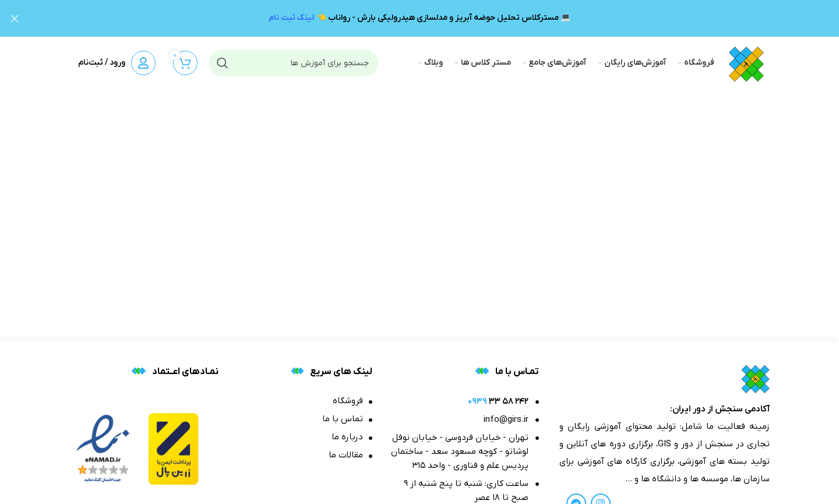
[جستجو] (294, 62)
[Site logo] (746, 62)
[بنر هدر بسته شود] (15, 18)
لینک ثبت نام (291, 18)
